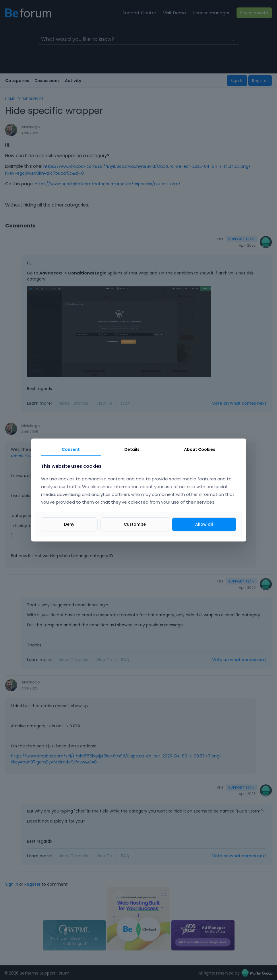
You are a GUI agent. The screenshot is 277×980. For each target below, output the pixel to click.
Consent (71, 449)
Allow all (204, 524)
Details (132, 449)
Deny (69, 524)
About (200, 449)
